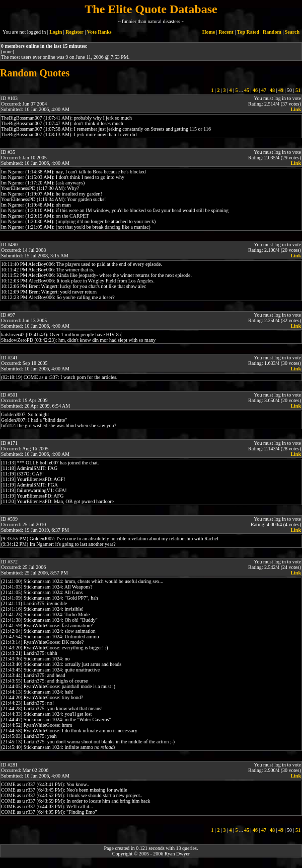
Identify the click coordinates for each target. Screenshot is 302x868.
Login (56, 32)
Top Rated (248, 32)
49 (281, 90)
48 (272, 90)
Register (74, 32)
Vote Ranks (99, 32)
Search (292, 32)
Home (209, 32)
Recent (226, 32)
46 (255, 90)
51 (298, 90)
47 (264, 90)
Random (272, 32)
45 (247, 90)
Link (296, 109)
